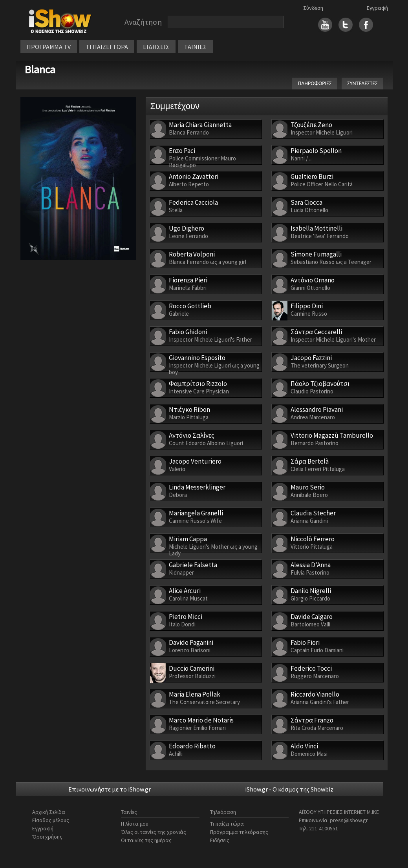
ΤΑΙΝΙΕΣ (195, 47)
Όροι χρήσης (47, 837)
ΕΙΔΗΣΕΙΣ (156, 47)
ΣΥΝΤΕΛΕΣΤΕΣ (362, 83)
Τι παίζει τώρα (227, 824)
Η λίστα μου (135, 824)
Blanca (40, 69)
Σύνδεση (313, 8)
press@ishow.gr (349, 820)
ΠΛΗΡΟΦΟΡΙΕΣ (315, 83)
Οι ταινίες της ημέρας (146, 840)
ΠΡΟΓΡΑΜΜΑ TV (49, 47)
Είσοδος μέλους (51, 820)
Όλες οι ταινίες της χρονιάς (154, 832)
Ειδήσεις (220, 840)
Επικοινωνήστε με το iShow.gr (110, 789)
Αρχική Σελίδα (49, 812)
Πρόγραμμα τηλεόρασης (239, 832)
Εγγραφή (377, 8)
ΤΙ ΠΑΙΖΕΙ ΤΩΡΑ (107, 47)
